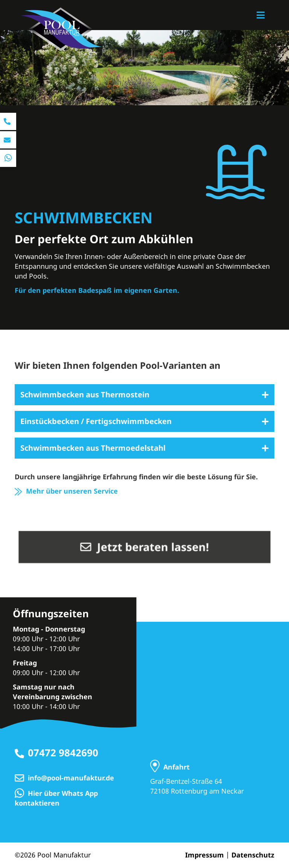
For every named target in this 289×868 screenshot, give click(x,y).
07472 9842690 (63, 753)
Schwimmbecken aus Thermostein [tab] (85, 395)
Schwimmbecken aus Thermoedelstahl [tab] (93, 448)
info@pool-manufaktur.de (71, 778)
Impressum (205, 855)
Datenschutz (253, 855)
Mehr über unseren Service (66, 491)
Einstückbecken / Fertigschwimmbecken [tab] (96, 421)
